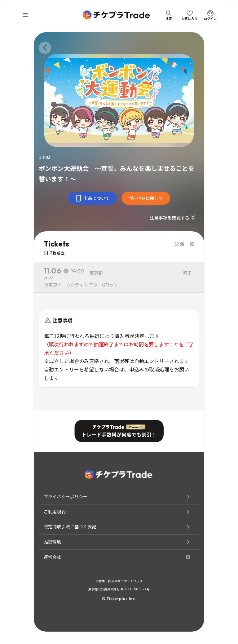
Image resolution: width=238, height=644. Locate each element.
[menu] (25, 15)
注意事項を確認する (173, 218)
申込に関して (146, 198)
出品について (92, 198)
